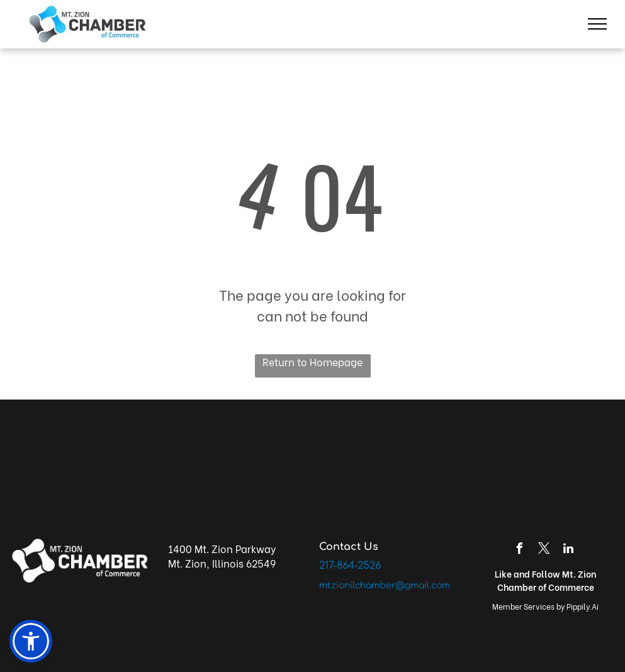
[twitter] (544, 550)
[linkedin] (568, 550)
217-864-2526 (350, 566)
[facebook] (519, 550)
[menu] (597, 24)
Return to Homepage (312, 361)
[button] (31, 641)
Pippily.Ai (583, 606)
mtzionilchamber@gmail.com (385, 585)
